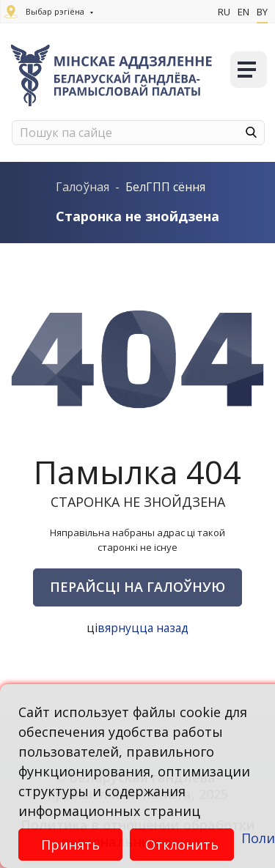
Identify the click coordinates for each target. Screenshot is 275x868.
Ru (224, 12)
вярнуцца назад (143, 628)
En (243, 12)
